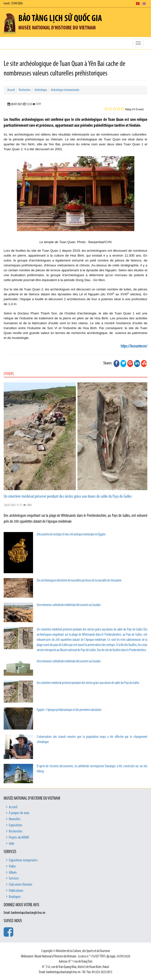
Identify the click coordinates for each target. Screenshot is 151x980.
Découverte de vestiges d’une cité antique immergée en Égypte (71, 535)
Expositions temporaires (23, 860)
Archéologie (41, 90)
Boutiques (15, 897)
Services (14, 879)
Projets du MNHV (19, 838)
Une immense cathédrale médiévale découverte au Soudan (69, 605)
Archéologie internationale (65, 90)
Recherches (25, 90)
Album (13, 873)
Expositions (16, 825)
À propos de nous (19, 813)
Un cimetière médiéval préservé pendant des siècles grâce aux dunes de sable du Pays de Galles (68, 497)
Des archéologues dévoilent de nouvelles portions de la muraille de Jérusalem (79, 581)
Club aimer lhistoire (21, 885)
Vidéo (12, 867)
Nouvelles (15, 819)
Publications (16, 891)
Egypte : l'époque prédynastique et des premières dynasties (69, 710)
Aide (12, 844)
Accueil (11, 90)
